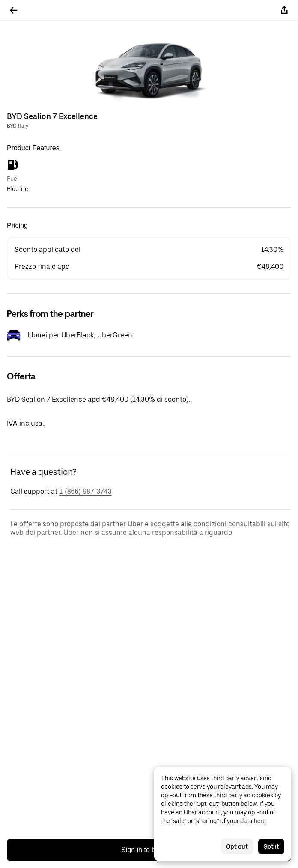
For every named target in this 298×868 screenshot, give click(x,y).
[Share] (284, 10)
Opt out (237, 847)
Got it (271, 847)
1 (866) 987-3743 (85, 491)
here (260, 821)
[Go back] (14, 10)
